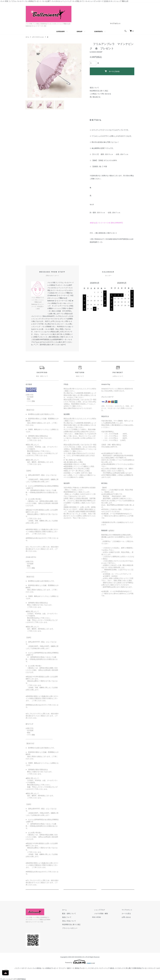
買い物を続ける (95, 97)
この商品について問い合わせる (100, 94)
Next (80, 71)
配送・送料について (79, 915)
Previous (29, 71)
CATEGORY (61, 32)
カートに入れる (112, 71)
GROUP (80, 32)
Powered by (80, 961)
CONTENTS (98, 32)
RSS (102, 919)
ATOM (107, 919)
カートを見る (128, 915)
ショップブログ (106, 912)
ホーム (28, 37)
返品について (94, 88)
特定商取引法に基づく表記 (99, 91)
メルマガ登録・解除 (107, 915)
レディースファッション (40, 37)
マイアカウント (115, 23)
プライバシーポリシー (80, 930)
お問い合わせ (128, 919)
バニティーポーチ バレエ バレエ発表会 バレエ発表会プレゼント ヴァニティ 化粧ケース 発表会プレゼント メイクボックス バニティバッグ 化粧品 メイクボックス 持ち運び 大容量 (68, 968)
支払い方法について (79, 923)
